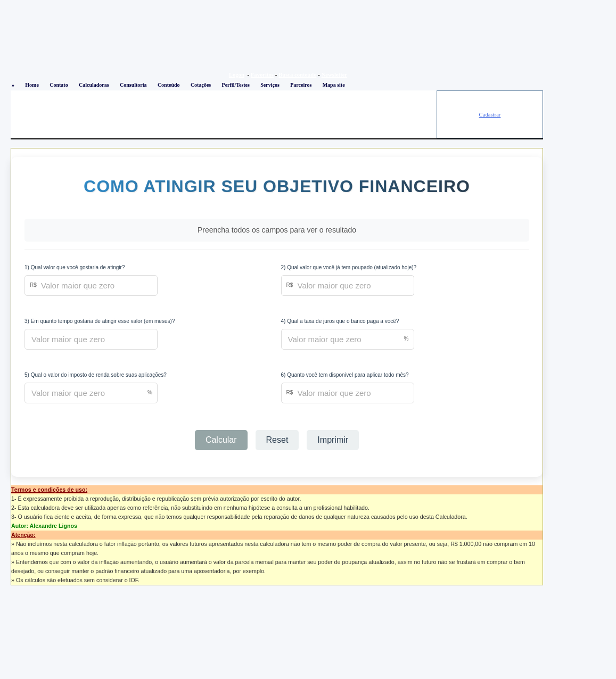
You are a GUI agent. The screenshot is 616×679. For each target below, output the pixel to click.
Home (32, 85)
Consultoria (133, 85)
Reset (277, 440)
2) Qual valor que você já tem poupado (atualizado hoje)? (349, 267)
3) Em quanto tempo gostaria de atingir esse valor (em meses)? (100, 321)
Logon (237, 75)
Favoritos (262, 75)
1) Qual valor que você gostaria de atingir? (75, 267)
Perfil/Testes (236, 85)
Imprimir (333, 440)
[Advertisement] (224, 114)
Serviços (270, 85)
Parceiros (301, 85)
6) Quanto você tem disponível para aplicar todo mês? (345, 375)
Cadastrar (490, 115)
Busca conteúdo (297, 75)
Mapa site (334, 85)
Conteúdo (169, 85)
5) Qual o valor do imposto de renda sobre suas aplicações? (96, 375)
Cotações (201, 85)
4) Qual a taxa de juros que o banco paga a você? (340, 321)
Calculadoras (94, 85)
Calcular (221, 440)
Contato (59, 85)
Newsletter (335, 75)
